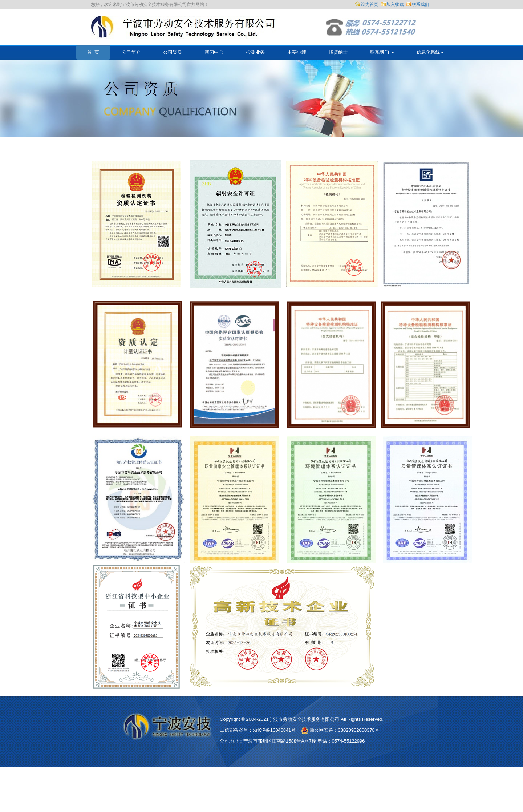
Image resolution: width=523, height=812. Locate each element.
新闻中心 (214, 52)
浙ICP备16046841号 (274, 730)
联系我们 (421, 4)
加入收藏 (395, 4)
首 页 (93, 52)
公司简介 (131, 52)
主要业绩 (297, 52)
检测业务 (255, 52)
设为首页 (370, 4)
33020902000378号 (359, 730)
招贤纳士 (338, 52)
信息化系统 (430, 52)
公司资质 (173, 52)
